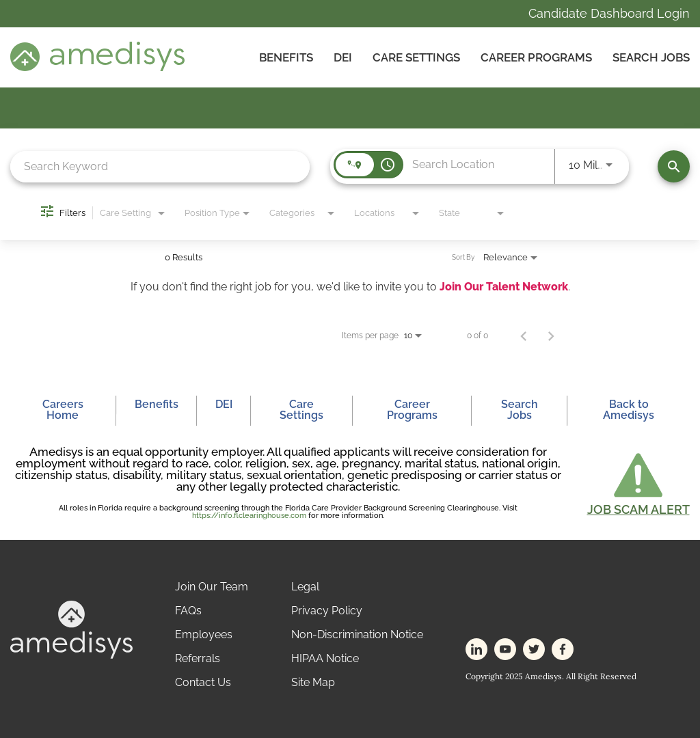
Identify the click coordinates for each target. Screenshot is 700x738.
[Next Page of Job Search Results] (551, 336)
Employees (204, 634)
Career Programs (536, 57)
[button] (638, 483)
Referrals (198, 658)
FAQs (188, 611)
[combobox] (160, 166)
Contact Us (203, 682)
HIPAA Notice (325, 658)
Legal (305, 587)
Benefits (286, 57)
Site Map (313, 682)
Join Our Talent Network (504, 287)
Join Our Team (212, 587)
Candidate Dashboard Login (609, 13)
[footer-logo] (71, 655)
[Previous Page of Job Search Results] (524, 336)
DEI (343, 57)
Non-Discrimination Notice (357, 634)
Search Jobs (651, 57)
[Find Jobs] (674, 166)
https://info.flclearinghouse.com (249, 516)
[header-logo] (97, 67)
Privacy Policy (327, 611)
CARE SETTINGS (416, 57)
